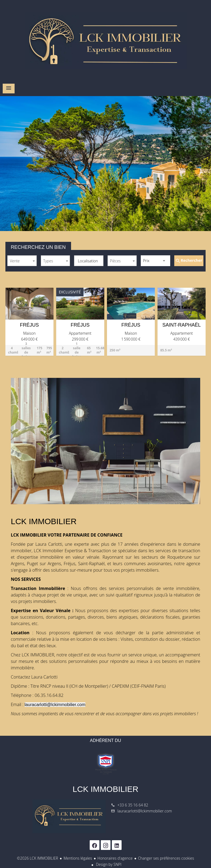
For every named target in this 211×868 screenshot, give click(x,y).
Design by (108, 864)
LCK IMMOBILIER (105, 789)
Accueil (106, 40)
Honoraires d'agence (115, 858)
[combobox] (22, 261)
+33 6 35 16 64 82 (133, 805)
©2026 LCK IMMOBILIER (38, 858)
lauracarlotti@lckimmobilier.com (145, 811)
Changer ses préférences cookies (166, 858)
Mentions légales (78, 858)
